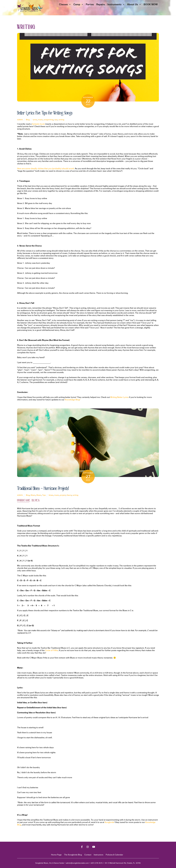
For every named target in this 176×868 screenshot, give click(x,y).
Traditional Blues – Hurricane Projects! (43, 488)
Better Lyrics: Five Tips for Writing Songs (45, 113)
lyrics (35, 120)
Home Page (56, 855)
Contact (88, 855)
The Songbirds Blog (73, 855)
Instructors (99, 855)
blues (51, 495)
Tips (44, 495)
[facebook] (82, 847)
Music (33, 495)
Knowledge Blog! (73, 400)
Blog (28, 120)
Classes (65, 4)
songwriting (49, 120)
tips (56, 120)
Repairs (101, 4)
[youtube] (94, 847)
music (40, 120)
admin (20, 120)
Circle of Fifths (52, 651)
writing (61, 120)
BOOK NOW (151, 4)
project (63, 495)
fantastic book (38, 124)
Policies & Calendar (114, 855)
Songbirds (109, 822)
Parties (90, 4)
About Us (134, 4)
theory (69, 495)
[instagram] (88, 847)
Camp (78, 4)
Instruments (116, 4)
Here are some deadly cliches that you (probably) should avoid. (46, 169)
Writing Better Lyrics (119, 397)
